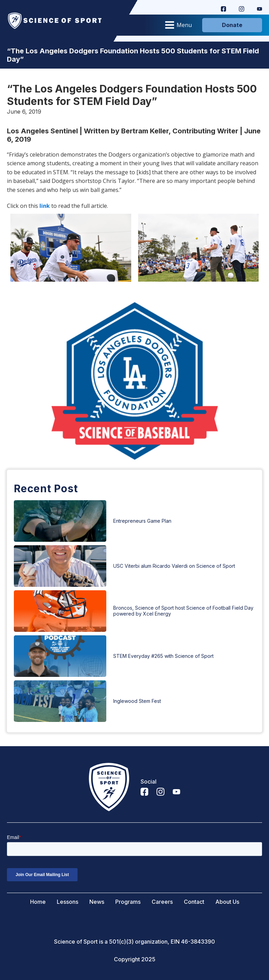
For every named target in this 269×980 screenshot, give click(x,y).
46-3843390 (198, 942)
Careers (162, 902)
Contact (194, 902)
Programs (128, 902)
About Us (227, 902)
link (45, 206)
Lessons (68, 902)
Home (38, 902)
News (97, 902)
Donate (232, 25)
